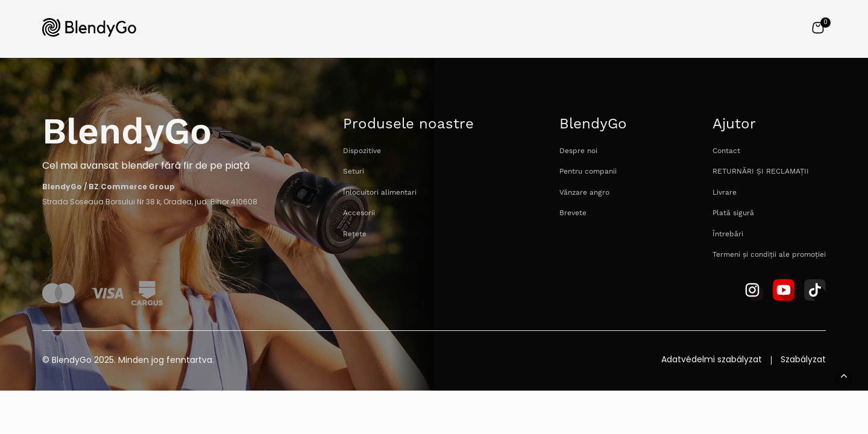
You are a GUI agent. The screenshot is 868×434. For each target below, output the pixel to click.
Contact (726, 151)
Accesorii (359, 213)
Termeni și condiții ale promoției (769, 255)
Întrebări (728, 234)
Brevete (573, 213)
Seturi (354, 171)
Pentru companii (588, 171)
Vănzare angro (584, 193)
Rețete (355, 234)
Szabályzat (803, 360)
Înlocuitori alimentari (380, 193)
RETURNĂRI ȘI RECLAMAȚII (761, 171)
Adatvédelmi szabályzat (712, 360)
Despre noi (578, 151)
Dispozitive (362, 151)
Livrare (725, 193)
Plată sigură (733, 213)
